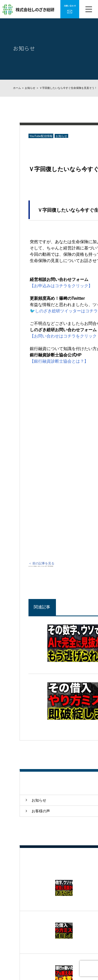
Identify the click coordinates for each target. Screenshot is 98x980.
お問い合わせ (70, 6)
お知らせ (30, 88)
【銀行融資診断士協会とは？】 (59, 361)
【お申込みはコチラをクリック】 (61, 286)
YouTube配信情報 (41, 136)
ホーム (17, 88)
